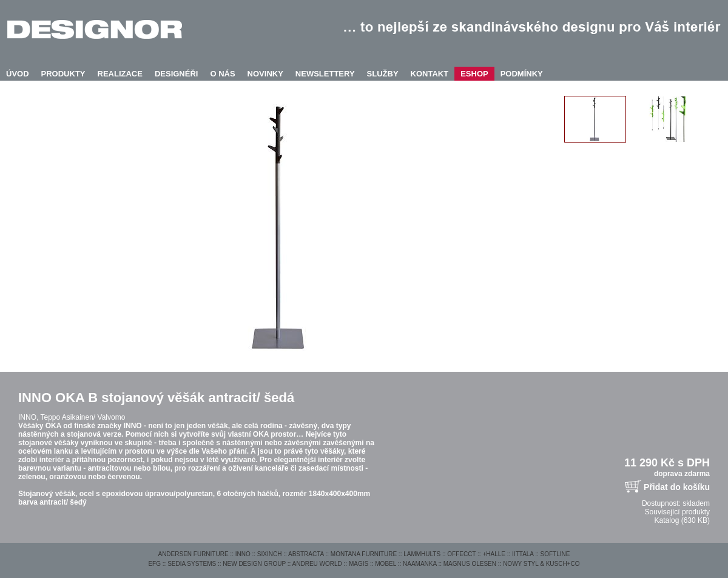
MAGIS (359, 564)
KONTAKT (430, 74)
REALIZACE (120, 74)
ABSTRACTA (306, 554)
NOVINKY (265, 74)
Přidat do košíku (677, 487)
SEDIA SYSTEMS (192, 564)
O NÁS (222, 74)
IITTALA (523, 554)
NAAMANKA (420, 564)
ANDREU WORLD (317, 564)
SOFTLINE (555, 554)
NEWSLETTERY (325, 74)
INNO (243, 554)
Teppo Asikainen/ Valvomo (83, 417)
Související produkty (677, 512)
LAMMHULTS (422, 554)
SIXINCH (270, 554)
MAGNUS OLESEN (470, 564)
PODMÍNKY (522, 74)
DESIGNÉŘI (177, 74)
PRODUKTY (63, 74)
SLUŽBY (383, 74)
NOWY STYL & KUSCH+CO (541, 564)
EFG (154, 564)
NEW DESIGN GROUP (254, 564)
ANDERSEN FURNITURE (193, 554)
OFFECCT (461, 554)
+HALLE (494, 554)
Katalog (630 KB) (682, 520)
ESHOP (474, 74)
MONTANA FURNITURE (364, 554)
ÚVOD (18, 74)
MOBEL (386, 564)
